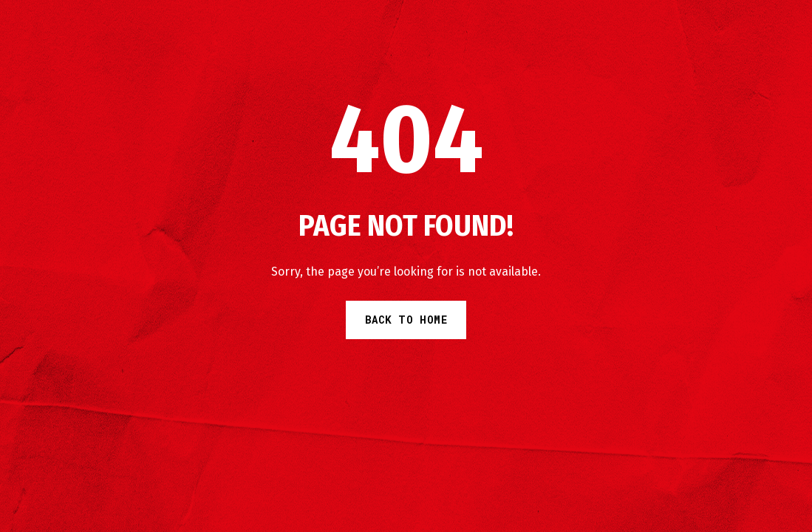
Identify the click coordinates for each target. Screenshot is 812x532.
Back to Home (406, 320)
